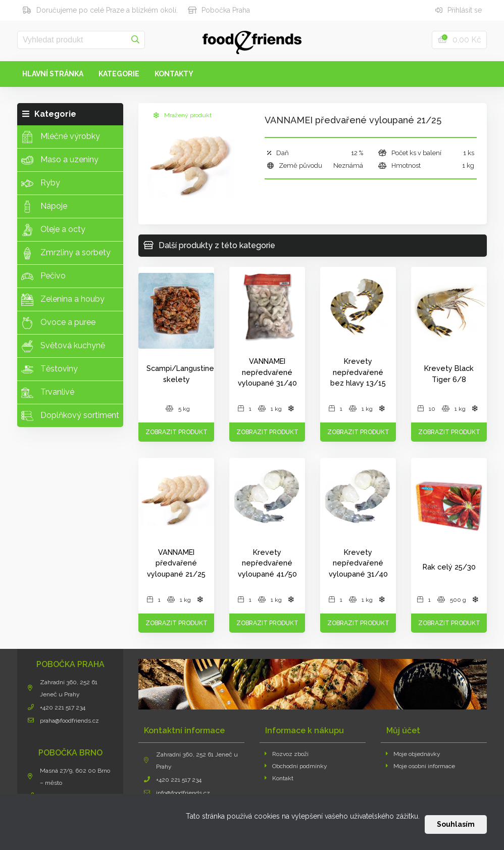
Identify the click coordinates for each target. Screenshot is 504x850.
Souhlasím (456, 824)
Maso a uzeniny (60, 160)
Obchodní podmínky (296, 766)
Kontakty (174, 74)
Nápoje (44, 207)
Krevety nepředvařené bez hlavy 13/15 (358, 372)
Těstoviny (49, 369)
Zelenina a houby (63, 300)
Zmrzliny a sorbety (66, 253)
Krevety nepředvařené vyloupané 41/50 (267, 563)
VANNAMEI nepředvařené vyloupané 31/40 (267, 372)
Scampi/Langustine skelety (180, 374)
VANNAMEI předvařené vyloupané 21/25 (176, 563)
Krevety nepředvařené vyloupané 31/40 (358, 563)
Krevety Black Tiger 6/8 (449, 374)
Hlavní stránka (53, 74)
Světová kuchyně (63, 346)
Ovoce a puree (58, 323)
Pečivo (43, 276)
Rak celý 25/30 (449, 567)
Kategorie (119, 74)
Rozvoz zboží (287, 754)
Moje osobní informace (420, 766)
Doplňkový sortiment (70, 416)
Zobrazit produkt (177, 432)
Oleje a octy (53, 230)
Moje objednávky (413, 754)
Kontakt (279, 778)
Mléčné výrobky (61, 137)
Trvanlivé (48, 393)
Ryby (41, 183)
